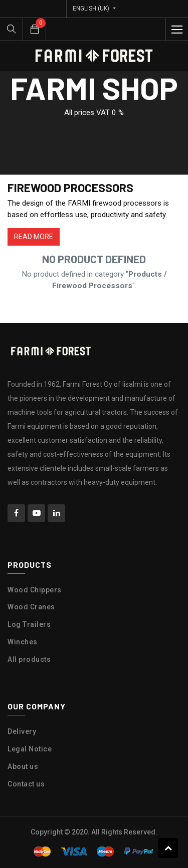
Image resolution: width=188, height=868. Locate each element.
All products (29, 659)
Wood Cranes (31, 607)
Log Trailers (29, 624)
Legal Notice (30, 749)
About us (23, 766)
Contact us (26, 784)
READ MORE (34, 237)
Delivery (22, 731)
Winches (23, 642)
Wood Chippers (35, 590)
